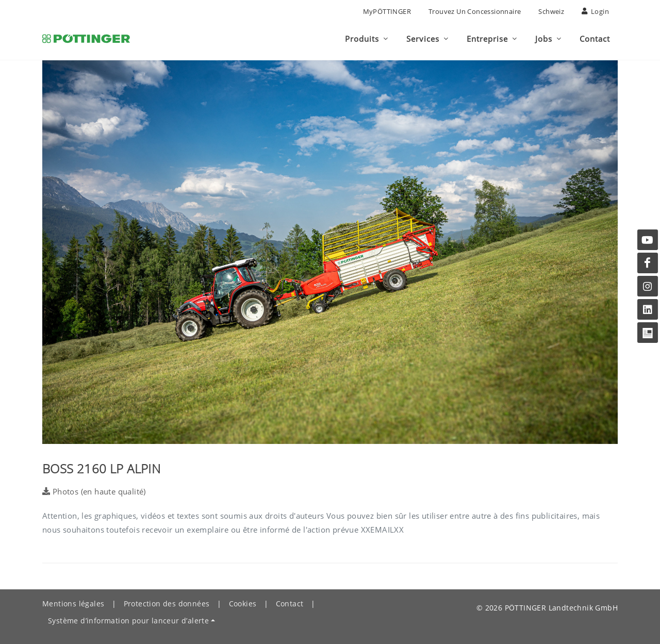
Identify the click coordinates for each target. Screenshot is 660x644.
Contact (290, 604)
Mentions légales (73, 604)
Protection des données (167, 604)
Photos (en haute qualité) (94, 491)
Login (595, 11)
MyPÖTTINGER (387, 11)
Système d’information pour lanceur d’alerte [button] (128, 621)
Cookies (243, 604)
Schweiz (551, 11)
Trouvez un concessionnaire (475, 11)
